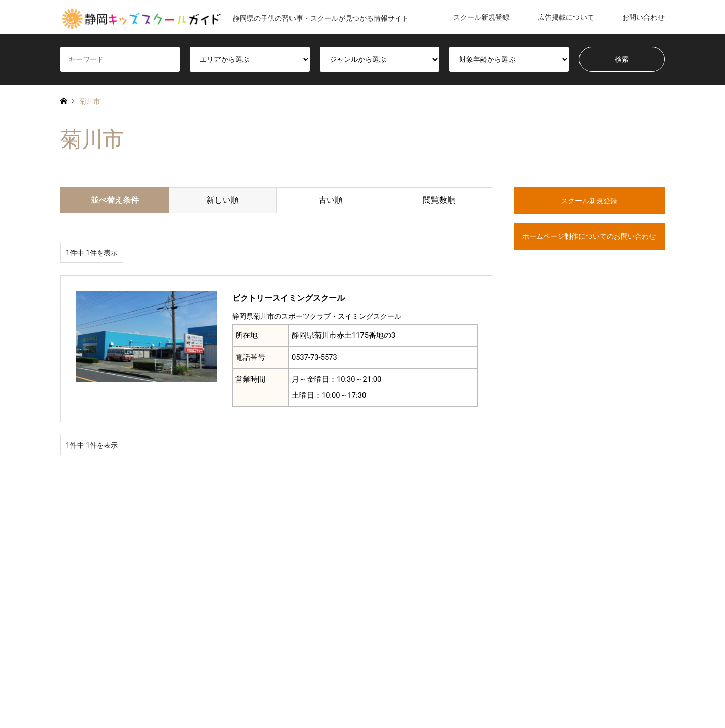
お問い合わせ (643, 17)
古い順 (331, 200)
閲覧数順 (439, 200)
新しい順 (223, 200)
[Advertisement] (589, 457)
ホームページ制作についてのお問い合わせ (589, 236)
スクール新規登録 (481, 17)
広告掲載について (566, 17)
